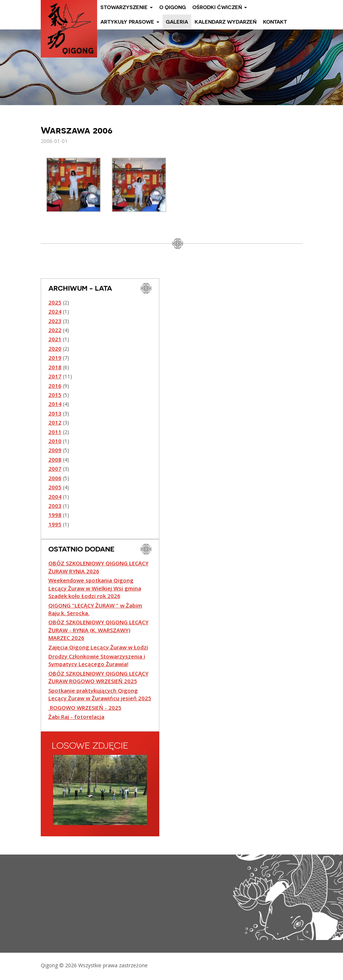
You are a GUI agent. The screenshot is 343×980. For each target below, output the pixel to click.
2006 (55, 478)
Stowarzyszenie (127, 7)
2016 (55, 386)
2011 (55, 432)
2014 (55, 404)
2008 (55, 459)
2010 (55, 441)
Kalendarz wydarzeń (226, 22)
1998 (55, 515)
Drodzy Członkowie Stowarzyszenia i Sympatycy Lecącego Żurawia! (97, 660)
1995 (55, 524)
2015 (55, 395)
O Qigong (173, 7)
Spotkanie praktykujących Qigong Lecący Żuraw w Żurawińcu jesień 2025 (100, 694)
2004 (55, 497)
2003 (55, 506)
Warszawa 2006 (77, 130)
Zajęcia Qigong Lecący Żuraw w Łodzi (98, 647)
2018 (55, 367)
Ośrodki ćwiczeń (220, 7)
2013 (55, 413)
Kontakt (275, 22)
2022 (55, 330)
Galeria (177, 22)
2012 (55, 422)
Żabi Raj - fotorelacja (76, 717)
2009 (55, 450)
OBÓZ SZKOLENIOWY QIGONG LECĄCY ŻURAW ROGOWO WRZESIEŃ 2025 (98, 677)
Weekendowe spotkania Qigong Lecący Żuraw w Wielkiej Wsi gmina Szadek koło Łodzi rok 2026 (95, 588)
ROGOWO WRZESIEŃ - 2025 (85, 708)
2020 (55, 348)
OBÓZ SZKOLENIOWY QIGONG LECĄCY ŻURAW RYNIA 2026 (98, 567)
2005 (55, 487)
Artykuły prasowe (130, 22)
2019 (55, 358)
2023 (55, 321)
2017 (55, 376)
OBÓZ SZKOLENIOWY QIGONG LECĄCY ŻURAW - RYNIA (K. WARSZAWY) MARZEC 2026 (98, 630)
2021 (55, 339)
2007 (55, 469)
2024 (55, 311)
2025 (55, 302)
